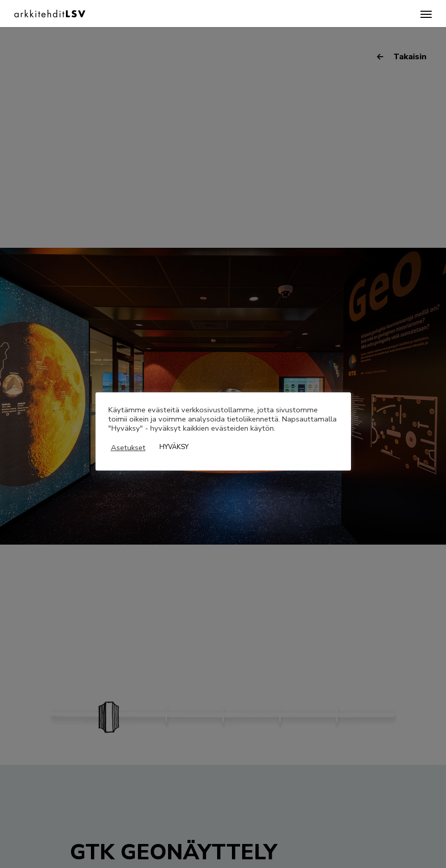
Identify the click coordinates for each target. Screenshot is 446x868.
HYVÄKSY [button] (174, 447)
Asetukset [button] (128, 448)
